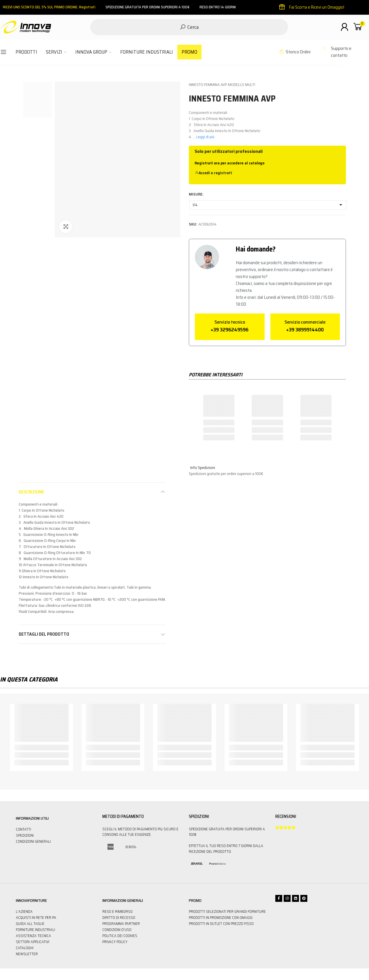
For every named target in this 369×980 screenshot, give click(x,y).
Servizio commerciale (305, 322)
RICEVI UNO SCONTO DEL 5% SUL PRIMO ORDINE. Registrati (49, 7)
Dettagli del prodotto (44, 634)
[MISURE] (268, 205)
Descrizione (31, 492)
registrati (223, 173)
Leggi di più (205, 137)
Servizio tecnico (230, 322)
